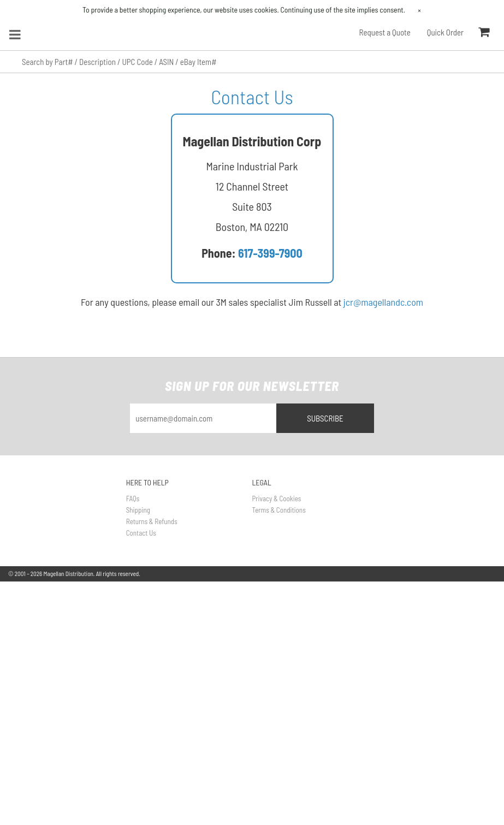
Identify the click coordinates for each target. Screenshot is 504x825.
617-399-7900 (270, 253)
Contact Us (141, 533)
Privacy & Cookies (277, 498)
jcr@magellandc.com (383, 302)
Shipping (138, 510)
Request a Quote (385, 32)
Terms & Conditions (279, 510)
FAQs (133, 498)
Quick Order (445, 32)
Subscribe (325, 418)
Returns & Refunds (152, 521)
